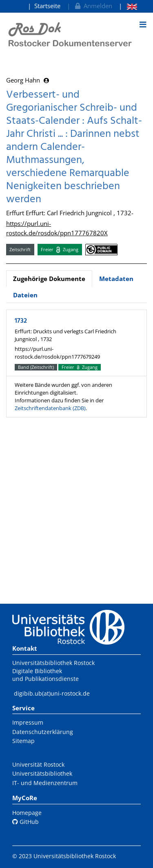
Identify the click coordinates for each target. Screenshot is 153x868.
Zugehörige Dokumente (49, 279)
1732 (21, 321)
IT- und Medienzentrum (45, 783)
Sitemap (23, 741)
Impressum (28, 722)
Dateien (25, 295)
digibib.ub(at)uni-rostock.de (52, 693)
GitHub (25, 822)
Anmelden (93, 6)
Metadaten (116, 279)
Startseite (47, 6)
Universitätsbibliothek (42, 773)
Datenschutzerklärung (43, 732)
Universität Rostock (38, 764)
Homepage (27, 813)
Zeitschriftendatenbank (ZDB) (50, 408)
